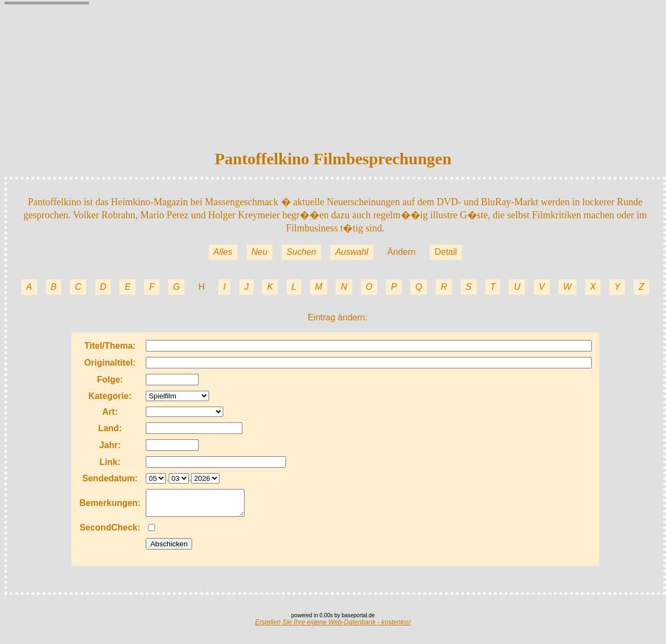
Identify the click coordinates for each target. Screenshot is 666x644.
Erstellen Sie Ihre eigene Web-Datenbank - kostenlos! (333, 627)
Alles (223, 252)
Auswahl (352, 252)
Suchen (301, 252)
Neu (260, 252)
